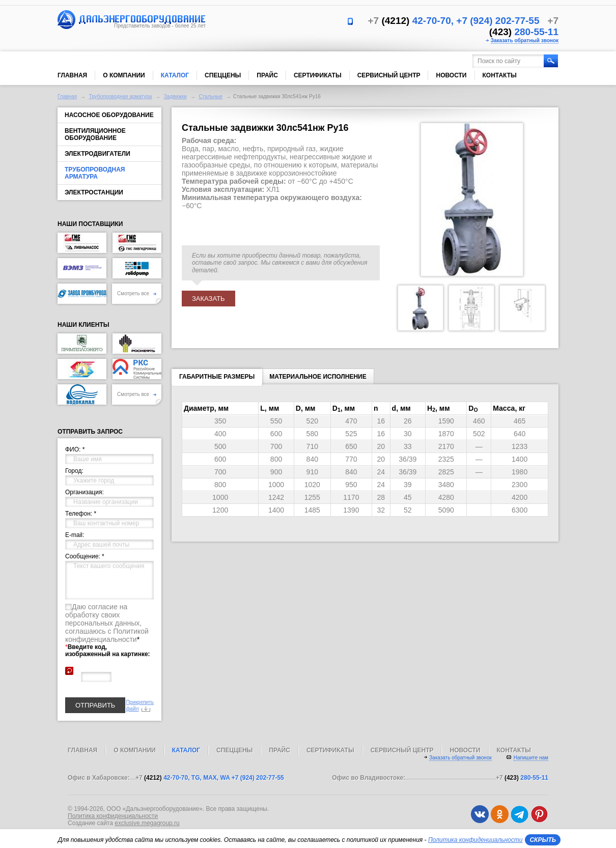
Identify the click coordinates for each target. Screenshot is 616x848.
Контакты (500, 75)
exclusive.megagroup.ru (147, 823)
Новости (451, 75)
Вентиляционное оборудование (95, 134)
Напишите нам (531, 758)
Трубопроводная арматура (121, 96)
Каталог (175, 75)
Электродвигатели (97, 154)
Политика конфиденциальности (113, 816)
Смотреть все (137, 293)
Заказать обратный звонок (525, 40)
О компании (124, 75)
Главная (72, 75)
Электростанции (94, 192)
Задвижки (175, 96)
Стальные (211, 96)
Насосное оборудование (109, 115)
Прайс (267, 75)
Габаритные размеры (217, 379)
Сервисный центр (389, 75)
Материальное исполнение (318, 377)
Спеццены (223, 75)
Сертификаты (318, 75)
